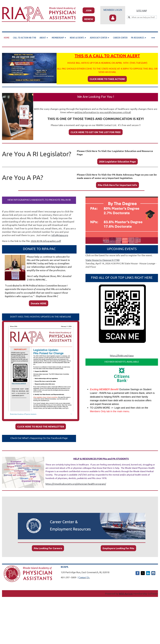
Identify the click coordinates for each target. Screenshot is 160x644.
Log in (113, 18)
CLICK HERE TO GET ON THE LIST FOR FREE (96, 132)
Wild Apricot (126, 593)
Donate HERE (39, 303)
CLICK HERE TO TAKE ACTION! (107, 79)
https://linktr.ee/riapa (122, 355)
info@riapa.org (60, 235)
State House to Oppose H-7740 (102, 260)
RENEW (89, 19)
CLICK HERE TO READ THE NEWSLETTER (41, 426)
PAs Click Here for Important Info (117, 185)
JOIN (89, 10)
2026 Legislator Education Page (117, 161)
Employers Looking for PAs (118, 548)
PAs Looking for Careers (48, 548)
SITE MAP (142, 10)
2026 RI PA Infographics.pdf (46, 241)
